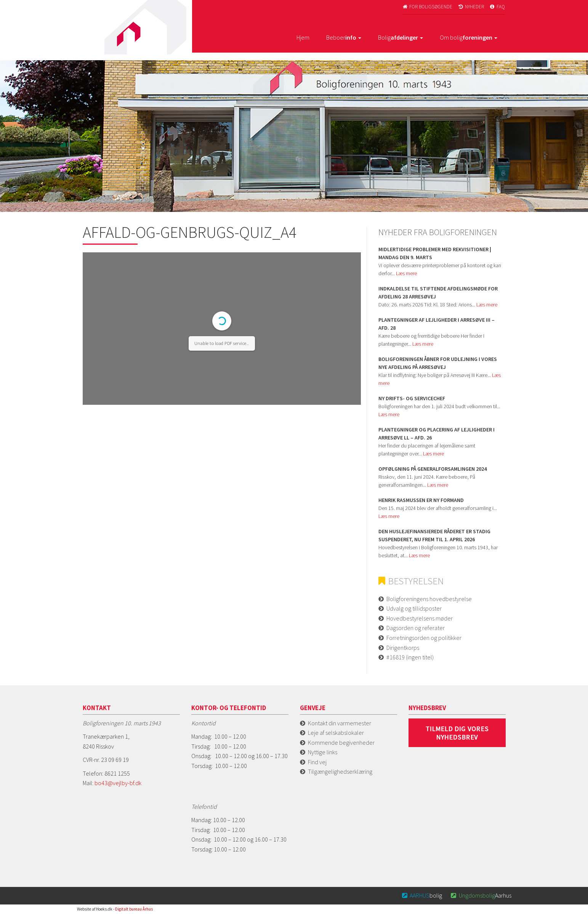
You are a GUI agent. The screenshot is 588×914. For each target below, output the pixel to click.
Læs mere (406, 273)
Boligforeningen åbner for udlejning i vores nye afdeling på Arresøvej (438, 363)
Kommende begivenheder (341, 742)
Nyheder (471, 7)
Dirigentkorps (403, 648)
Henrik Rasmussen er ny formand (421, 500)
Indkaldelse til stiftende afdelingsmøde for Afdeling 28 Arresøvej (438, 293)
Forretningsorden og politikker (424, 638)
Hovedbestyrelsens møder (420, 618)
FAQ (497, 7)
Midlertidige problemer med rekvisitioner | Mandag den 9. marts (435, 253)
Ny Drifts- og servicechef (412, 398)
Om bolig (469, 37)
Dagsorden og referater (416, 628)
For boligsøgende (427, 7)
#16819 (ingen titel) (410, 657)
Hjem (303, 37)
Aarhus (481, 895)
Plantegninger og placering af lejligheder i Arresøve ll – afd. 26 (437, 434)
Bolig (401, 37)
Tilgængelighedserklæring (340, 771)
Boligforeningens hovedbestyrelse (429, 599)
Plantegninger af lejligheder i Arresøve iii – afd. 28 (437, 324)
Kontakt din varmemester (340, 723)
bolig (421, 895)
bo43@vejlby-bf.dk (118, 783)
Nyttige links (323, 752)
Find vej (317, 762)
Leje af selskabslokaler (336, 733)
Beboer (344, 37)
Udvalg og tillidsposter (414, 608)
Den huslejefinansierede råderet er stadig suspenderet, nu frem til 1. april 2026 (434, 535)
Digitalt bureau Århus (134, 909)
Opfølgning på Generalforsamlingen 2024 (433, 469)
